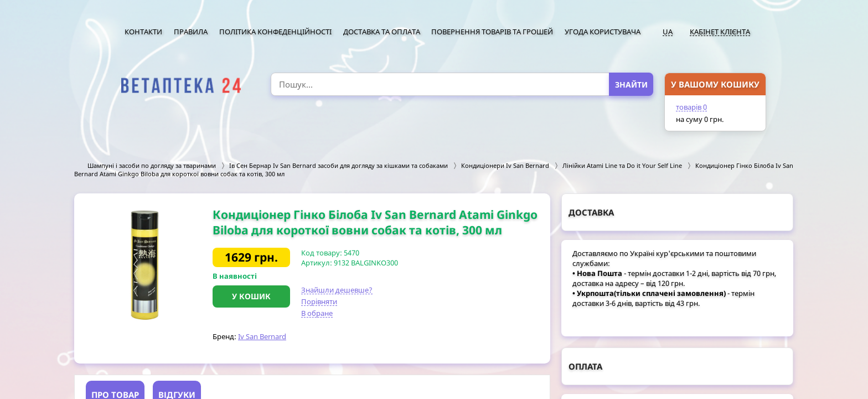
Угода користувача (603, 32)
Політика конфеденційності (275, 32)
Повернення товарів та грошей (492, 32)
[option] (143, 265)
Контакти (143, 32)
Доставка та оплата (382, 32)
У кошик (251, 296)
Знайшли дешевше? (337, 290)
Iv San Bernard (262, 336)
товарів (691, 107)
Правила (191, 32)
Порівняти (319, 301)
